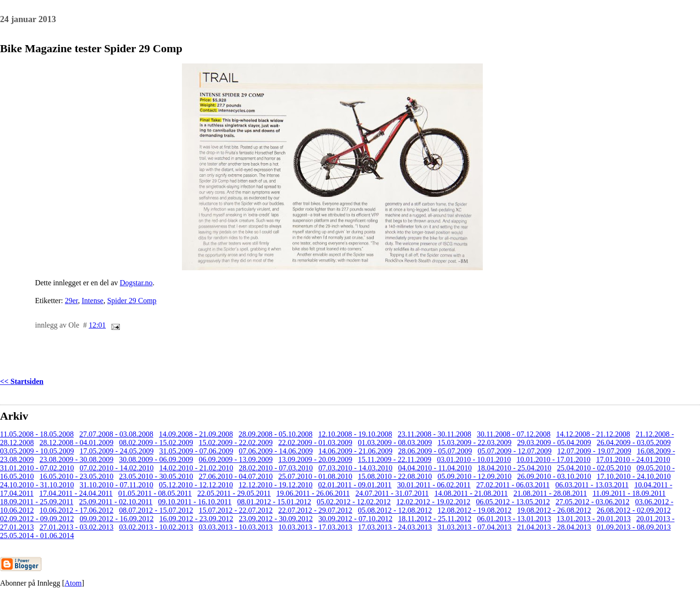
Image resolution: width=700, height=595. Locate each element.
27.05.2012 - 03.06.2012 (593, 502)
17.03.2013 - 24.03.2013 (395, 527)
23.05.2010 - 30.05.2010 (156, 476)
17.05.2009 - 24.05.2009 (116, 451)
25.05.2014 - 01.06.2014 (37, 536)
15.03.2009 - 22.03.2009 (475, 442)
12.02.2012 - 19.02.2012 (433, 502)
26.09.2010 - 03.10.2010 (554, 476)
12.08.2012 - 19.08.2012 (475, 510)
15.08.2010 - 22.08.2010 (395, 476)
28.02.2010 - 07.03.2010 (276, 468)
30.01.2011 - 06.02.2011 (434, 485)
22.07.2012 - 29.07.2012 (315, 510)
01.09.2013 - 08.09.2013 (633, 527)
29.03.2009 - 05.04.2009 (554, 442)
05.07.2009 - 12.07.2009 (515, 451)
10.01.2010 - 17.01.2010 (554, 459)
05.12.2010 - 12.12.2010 (196, 485)
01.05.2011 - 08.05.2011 (155, 493)
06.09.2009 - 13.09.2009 (236, 459)
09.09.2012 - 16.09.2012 (116, 519)
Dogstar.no (136, 283)
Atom (73, 583)
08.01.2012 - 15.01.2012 (274, 502)
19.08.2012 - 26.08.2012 (554, 510)
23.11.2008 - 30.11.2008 (434, 434)
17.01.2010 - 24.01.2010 (633, 459)
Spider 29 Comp (132, 301)
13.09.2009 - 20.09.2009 (315, 459)
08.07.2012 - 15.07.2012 (156, 510)
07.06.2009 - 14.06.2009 (276, 451)
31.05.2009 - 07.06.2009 (196, 451)
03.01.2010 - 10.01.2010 (474, 459)
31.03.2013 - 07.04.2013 (475, 527)
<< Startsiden (22, 381)
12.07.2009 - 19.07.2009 (594, 451)
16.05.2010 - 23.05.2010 (76, 476)
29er (71, 301)
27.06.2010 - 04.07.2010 (236, 476)
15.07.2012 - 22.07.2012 (236, 510)
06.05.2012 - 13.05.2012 (513, 502)
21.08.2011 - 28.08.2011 (550, 493)
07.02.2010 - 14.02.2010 (116, 468)
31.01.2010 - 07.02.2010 (37, 468)
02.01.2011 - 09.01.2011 (355, 485)
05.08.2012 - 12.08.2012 (395, 510)
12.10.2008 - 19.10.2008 (355, 434)
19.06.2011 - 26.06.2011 (313, 493)
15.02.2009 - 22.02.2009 (236, 442)
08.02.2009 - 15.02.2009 (156, 442)
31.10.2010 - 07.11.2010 (116, 485)
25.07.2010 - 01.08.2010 (315, 476)
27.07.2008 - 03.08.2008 (116, 434)
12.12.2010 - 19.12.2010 (275, 485)
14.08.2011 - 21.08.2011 (471, 493)
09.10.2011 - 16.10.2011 (195, 502)
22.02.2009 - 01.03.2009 (315, 442)
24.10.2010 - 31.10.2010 (37, 485)
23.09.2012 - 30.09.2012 (276, 519)
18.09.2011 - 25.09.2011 (37, 502)
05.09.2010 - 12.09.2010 (475, 476)
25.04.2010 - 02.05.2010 (594, 468)
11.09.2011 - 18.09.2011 (629, 493)
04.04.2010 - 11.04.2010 (435, 468)
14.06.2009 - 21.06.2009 (355, 451)
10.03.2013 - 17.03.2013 (315, 527)
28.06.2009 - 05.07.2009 (435, 451)
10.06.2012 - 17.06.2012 (76, 510)
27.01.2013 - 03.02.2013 (76, 527)
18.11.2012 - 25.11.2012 (435, 519)
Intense (93, 301)
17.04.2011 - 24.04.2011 (76, 493)
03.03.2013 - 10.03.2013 (236, 527)
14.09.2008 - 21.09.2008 (196, 434)
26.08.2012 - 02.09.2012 (633, 510)
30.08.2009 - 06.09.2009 (156, 459)
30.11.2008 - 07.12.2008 (514, 434)
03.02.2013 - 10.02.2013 (156, 527)
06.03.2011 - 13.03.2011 (592, 485)
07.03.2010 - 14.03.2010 (355, 468)
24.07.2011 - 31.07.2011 (392, 493)
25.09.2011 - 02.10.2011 (116, 502)
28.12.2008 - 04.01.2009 (76, 442)
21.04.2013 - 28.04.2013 (554, 527)
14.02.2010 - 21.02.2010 (196, 468)
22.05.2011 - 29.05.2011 (234, 493)
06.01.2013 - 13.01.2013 (514, 519)
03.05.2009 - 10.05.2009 (37, 451)
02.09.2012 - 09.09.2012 (37, 519)
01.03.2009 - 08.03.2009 (395, 442)
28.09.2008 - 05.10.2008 (275, 434)
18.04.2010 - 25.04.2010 (514, 468)
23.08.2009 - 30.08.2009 (76, 459)
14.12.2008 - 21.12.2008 (593, 434)
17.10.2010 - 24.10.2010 (633, 476)
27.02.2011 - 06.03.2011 (513, 485)
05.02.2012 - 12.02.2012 (354, 502)
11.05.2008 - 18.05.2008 (37, 434)
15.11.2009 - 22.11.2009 (394, 459)
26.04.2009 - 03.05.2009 (633, 442)
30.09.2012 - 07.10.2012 (355, 519)
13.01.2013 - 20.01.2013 (594, 519)
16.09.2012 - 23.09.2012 (196, 519)
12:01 (97, 325)
